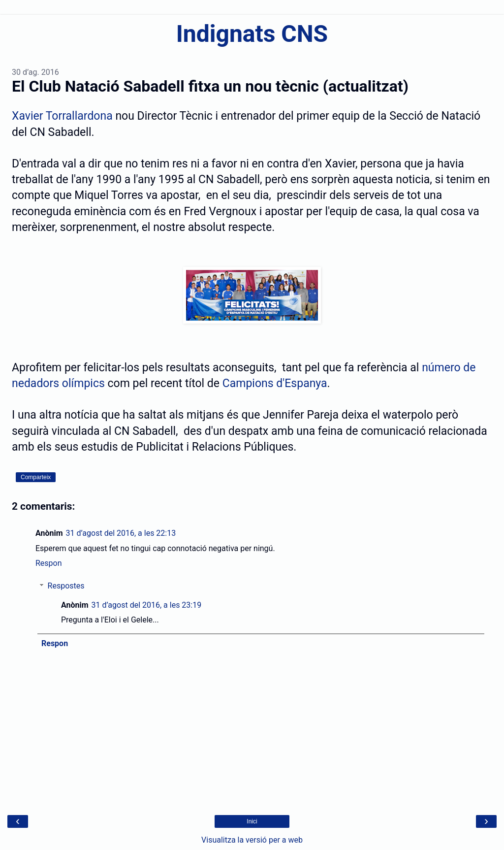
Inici (252, 821)
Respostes (66, 586)
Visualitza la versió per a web (252, 840)
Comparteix (36, 477)
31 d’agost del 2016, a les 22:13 (121, 533)
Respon (49, 563)
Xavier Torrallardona (62, 116)
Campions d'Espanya (275, 383)
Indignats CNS (252, 34)
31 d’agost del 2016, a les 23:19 (147, 605)
